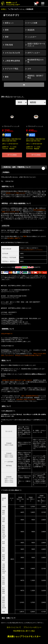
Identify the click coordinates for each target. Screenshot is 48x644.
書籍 (7, 77)
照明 (7, 30)
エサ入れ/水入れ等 (12, 53)
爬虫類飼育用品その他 (35, 61)
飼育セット (9, 23)
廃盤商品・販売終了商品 (35, 77)
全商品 (3, 9)
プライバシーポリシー (32, 627)
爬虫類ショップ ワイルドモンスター (24, 636)
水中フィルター (34, 53)
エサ (29, 69)
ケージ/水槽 (32, 23)
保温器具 (31, 30)
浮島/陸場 (9, 45)
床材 (7, 37)
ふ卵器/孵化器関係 (12, 61)
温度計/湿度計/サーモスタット (36, 45)
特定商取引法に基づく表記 (24, 631)
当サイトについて (14, 627)
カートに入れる (12, 155)
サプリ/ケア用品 (12, 69)
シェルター (32, 37)
